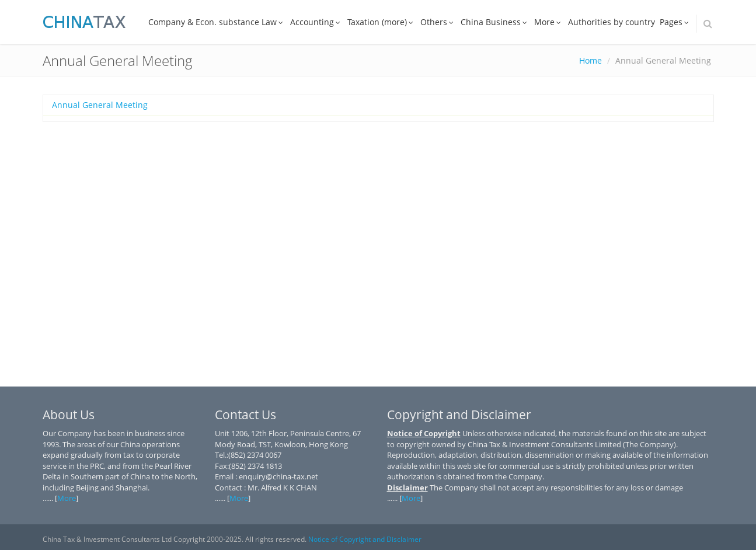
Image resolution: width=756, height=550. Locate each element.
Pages (675, 22)
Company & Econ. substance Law (217, 22)
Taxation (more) (382, 22)
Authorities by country (612, 22)
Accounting (316, 22)
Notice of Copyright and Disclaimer (365, 539)
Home (590, 60)
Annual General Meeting (100, 105)
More (549, 22)
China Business (495, 22)
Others (438, 22)
